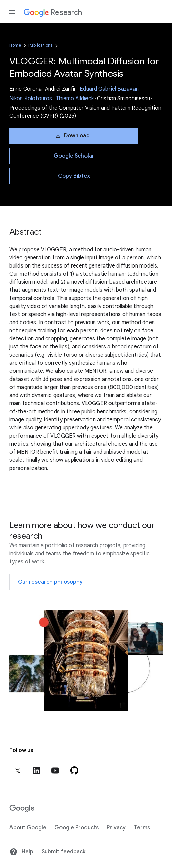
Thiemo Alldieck (75, 99)
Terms (142, 828)
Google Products (77, 828)
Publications (40, 45)
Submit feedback (64, 852)
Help (21, 852)
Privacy (116, 828)
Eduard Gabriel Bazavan (109, 89)
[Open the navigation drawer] (12, 12)
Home (15, 45)
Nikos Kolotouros (31, 99)
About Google (28, 828)
